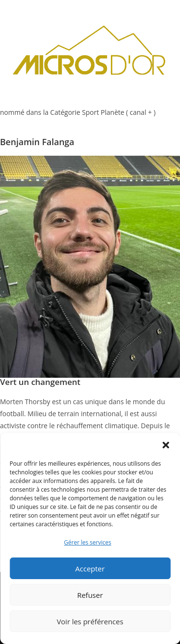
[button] (166, 445)
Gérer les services (87, 542)
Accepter (90, 569)
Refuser (90, 595)
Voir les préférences (90, 621)
